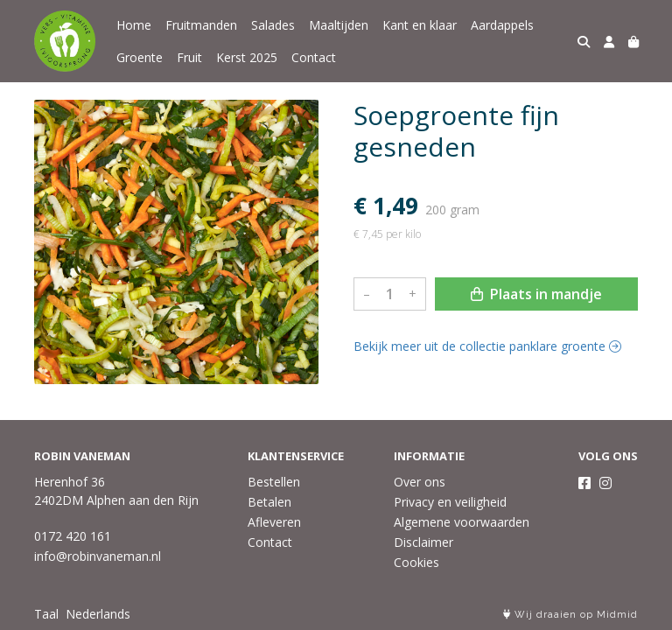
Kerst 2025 (247, 57)
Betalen (269, 502)
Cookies (416, 562)
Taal (46, 614)
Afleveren (274, 522)
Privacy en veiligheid (450, 502)
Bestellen (274, 482)
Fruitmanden (201, 25)
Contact (314, 57)
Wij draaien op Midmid (570, 615)
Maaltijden (339, 25)
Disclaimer (423, 542)
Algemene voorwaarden (462, 522)
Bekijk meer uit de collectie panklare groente (487, 346)
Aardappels (502, 25)
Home (134, 25)
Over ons (420, 482)
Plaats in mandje (536, 294)
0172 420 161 (73, 536)
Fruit (189, 57)
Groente (140, 57)
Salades (273, 25)
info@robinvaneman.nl (98, 556)
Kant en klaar (420, 25)
